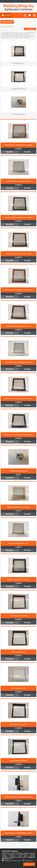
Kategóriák (8, 15)
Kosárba (27, 152)
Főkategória (4, 27)
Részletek (10, 152)
